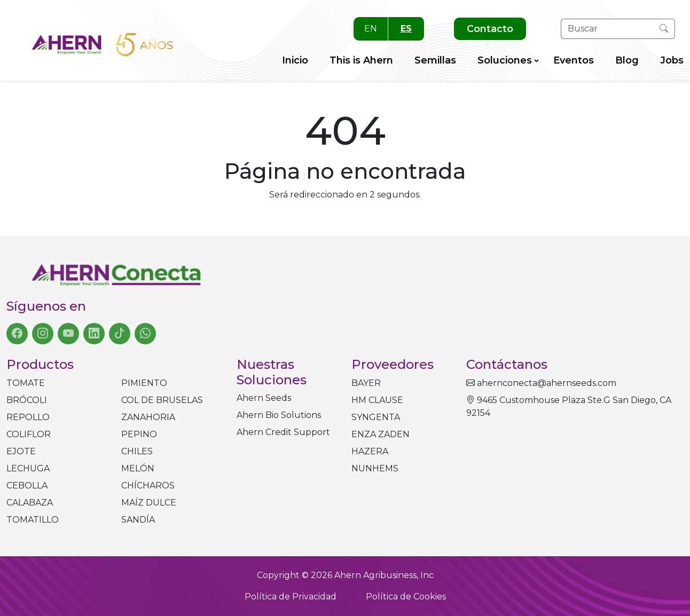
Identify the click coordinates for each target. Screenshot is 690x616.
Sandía (138, 520)
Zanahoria (148, 417)
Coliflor (29, 434)
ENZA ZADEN (381, 434)
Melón (138, 468)
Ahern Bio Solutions (279, 415)
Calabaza (30, 503)
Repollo (28, 417)
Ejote (21, 451)
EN (371, 29)
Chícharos (148, 485)
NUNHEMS (375, 468)
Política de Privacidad (291, 597)
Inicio (295, 60)
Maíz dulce (149, 503)
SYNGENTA (376, 417)
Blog (627, 60)
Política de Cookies (406, 597)
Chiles (137, 451)
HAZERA (370, 451)
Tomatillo (33, 520)
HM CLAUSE (377, 400)
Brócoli (27, 400)
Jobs (672, 60)
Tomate (26, 383)
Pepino (139, 434)
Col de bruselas (162, 400)
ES (406, 29)
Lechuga (28, 468)
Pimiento (144, 383)
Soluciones (505, 60)
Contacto (490, 29)
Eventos (574, 60)
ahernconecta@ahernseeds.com (541, 383)
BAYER (366, 383)
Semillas (435, 60)
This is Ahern (361, 60)
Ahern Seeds (264, 398)
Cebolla (27, 485)
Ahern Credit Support (283, 432)
